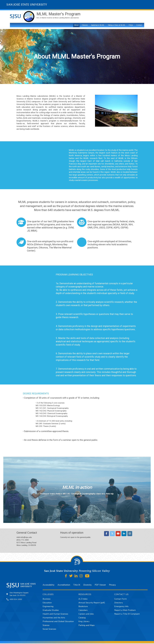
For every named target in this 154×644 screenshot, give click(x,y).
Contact (139, 25)
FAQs (131, 25)
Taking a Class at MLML (117, 25)
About (76, 25)
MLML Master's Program (59, 14)
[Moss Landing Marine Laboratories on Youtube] (118, 534)
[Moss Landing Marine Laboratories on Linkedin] (124, 534)
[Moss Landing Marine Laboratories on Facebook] (107, 534)
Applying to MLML (98, 25)
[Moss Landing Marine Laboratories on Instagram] (130, 534)
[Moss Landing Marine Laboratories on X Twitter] (112, 534)
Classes (85, 25)
